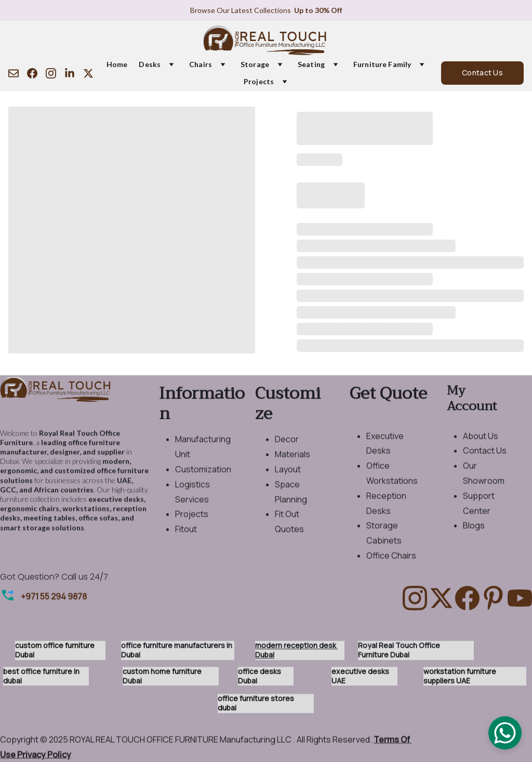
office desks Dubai (260, 679)
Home (117, 64)
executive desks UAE (361, 679)
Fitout (186, 546)
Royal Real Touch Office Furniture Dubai (400, 653)
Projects (259, 82)
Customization (203, 486)
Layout (288, 486)
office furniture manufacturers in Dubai (177, 653)
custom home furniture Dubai (163, 679)
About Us (481, 453)
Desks (150, 64)
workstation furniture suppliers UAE (461, 679)
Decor (287, 456)
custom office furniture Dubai (56, 653)
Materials (292, 471)
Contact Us (482, 73)
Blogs (474, 542)
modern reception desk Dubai (296, 653)
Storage (255, 64)
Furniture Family (382, 64)
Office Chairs (391, 572)
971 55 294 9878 (56, 598)
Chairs (201, 64)
